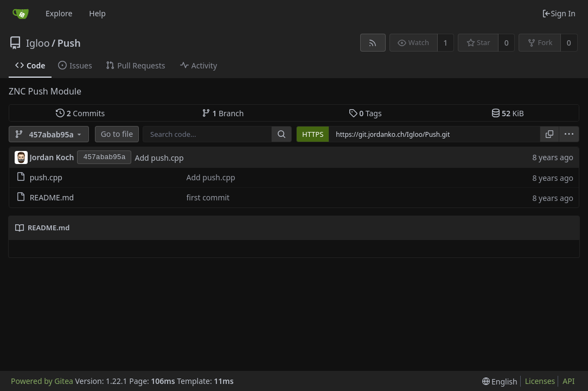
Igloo (38, 43)
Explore (59, 13)
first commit (208, 197)
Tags (365, 113)
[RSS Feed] (373, 43)
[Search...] (282, 134)
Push (69, 43)
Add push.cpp (159, 158)
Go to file (117, 134)
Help (97, 13)
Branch (223, 113)
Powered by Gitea (42, 381)
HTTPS (313, 134)
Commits (80, 113)
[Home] (21, 14)
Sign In (559, 13)
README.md (52, 197)
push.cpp (46, 177)
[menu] (569, 134)
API (568, 381)
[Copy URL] (549, 134)
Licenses (540, 381)
